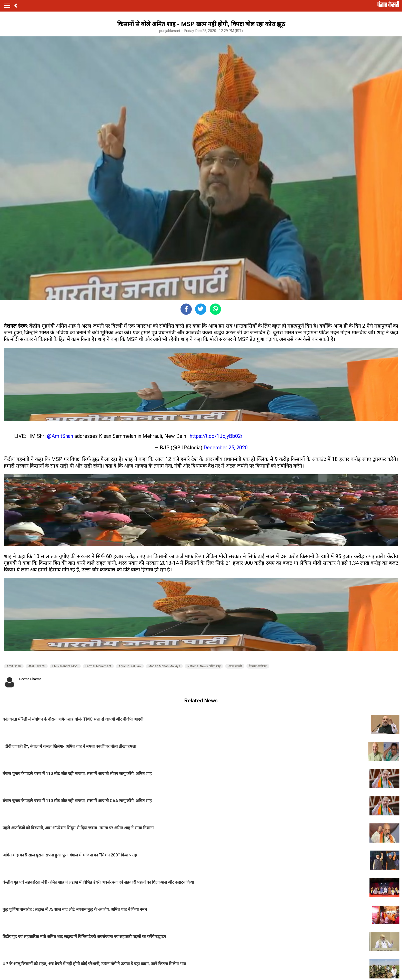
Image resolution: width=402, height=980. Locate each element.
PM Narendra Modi (65, 666)
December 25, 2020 (226, 448)
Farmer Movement (98, 666)
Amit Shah (14, 666)
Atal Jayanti (37, 666)
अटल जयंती (235, 666)
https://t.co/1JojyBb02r (216, 436)
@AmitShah (60, 436)
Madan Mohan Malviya (164, 666)
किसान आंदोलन (258, 666)
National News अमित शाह (204, 666)
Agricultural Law (130, 666)
